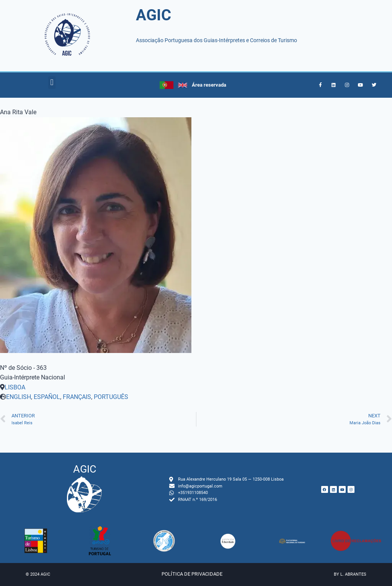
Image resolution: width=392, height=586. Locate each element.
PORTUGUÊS (111, 397)
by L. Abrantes (350, 574)
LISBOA (15, 387)
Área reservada (209, 85)
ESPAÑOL (47, 397)
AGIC (154, 15)
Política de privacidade (192, 574)
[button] (52, 83)
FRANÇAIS (77, 397)
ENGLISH (19, 397)
